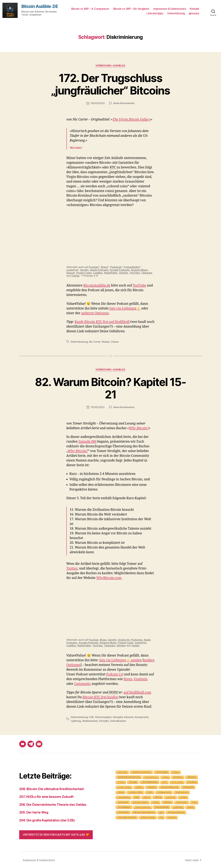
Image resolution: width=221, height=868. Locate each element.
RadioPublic (111, 273)
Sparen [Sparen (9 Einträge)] (147, 796)
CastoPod (72, 270)
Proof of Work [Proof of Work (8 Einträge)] (177, 781)
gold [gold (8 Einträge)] (161, 812)
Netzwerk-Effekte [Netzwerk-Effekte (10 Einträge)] (140, 801)
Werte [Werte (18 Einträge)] (191, 806)
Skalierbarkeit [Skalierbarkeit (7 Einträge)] (182, 802)
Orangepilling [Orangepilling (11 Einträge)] (124, 796)
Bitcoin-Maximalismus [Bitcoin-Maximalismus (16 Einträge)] (144, 811)
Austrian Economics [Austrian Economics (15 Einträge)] (141, 771)
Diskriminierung (79, 342)
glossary (194, 13)
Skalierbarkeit (90, 720)
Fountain (94, 267)
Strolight (104, 720)
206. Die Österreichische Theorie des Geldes (53, 804)
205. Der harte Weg (34, 812)
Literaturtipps (155, 13)
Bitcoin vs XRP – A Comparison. (90, 9)
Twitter (75, 276)
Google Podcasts (119, 270)
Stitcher (124, 273)
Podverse (116, 267)
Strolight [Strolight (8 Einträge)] (183, 796)
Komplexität (141, 717)
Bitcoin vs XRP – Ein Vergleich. (132, 9)
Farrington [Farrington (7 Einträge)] (172, 817)
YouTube (135, 273)
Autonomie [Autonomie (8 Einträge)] (171, 796)
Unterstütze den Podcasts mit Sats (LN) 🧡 (56, 834)
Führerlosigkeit (103, 717)
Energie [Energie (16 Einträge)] (133, 781)
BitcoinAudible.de (97, 285)
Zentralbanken (118, 720)
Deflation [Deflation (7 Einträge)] (139, 786)
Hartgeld (118, 717)
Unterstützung (176, 13)
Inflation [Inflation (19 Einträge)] (167, 801)
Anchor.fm (124, 639)
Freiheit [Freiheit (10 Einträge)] (121, 781)
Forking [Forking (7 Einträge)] (166, 776)
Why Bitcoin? (139, 428)
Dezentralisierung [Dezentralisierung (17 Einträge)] (170, 786)
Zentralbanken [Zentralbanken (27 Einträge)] (150, 781)
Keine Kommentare (124, 103)
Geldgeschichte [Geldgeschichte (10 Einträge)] (164, 791)
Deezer (71, 273)
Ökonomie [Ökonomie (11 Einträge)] (123, 771)
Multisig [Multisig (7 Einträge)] (156, 802)
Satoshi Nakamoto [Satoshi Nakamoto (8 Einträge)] (143, 807)
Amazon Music (139, 270)
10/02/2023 (98, 407)
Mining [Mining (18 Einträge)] (158, 796)
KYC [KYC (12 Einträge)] (165, 781)
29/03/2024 (98, 103)
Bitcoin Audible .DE (40, 6)
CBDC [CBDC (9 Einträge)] (150, 791)
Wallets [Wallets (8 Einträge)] (121, 791)
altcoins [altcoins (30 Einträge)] (192, 776)
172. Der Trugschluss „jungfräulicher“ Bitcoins (110, 84)
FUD (91, 717)
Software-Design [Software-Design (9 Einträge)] (148, 816)
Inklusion (129, 717)
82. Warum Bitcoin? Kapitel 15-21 (110, 388)
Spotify (84, 270)
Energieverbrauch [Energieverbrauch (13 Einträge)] (176, 811)
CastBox (98, 273)
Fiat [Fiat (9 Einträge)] (161, 816)
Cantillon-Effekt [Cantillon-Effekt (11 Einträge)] (135, 791)
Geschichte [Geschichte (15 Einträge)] (123, 811)
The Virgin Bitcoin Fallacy (132, 119)
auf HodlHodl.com (137, 692)
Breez (104, 267)
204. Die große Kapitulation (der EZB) (47, 820)
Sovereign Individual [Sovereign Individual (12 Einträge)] (127, 816)
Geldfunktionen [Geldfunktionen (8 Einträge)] (182, 791)
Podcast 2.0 (115, 674)
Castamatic (83, 683)
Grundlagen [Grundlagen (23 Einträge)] (124, 806)
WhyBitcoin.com (109, 577)
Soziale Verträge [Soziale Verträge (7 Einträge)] (124, 786)
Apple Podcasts (99, 270)
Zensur (115, 342)
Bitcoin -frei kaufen (100, 697)
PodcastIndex (132, 267)
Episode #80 (88, 441)
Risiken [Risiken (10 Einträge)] (176, 771)
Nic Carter (76, 147)
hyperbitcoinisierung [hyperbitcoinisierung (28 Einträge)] (129, 776)
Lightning (76, 720)
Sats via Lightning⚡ (125, 308)
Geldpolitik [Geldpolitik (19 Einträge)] (188, 786)
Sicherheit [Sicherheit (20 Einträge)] (123, 801)
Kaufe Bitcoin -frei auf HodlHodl (102, 322)
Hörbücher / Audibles (110, 66)
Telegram (147, 273)
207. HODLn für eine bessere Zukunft (46, 796)
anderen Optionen (95, 313)
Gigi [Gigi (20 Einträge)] (137, 796)
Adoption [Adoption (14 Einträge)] (152, 786)
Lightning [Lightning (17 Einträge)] (178, 806)
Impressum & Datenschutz (170, 9)
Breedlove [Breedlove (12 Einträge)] (178, 776)
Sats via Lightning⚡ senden (121, 660)
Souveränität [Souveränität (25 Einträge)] (162, 806)
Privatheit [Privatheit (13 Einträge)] (192, 781)
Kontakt (194, 9)
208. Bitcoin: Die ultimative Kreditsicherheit (51, 788)
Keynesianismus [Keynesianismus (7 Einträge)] (151, 776)
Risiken (106, 342)
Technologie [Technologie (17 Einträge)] (162, 771)
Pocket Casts (84, 273)
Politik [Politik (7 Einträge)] (194, 802)
